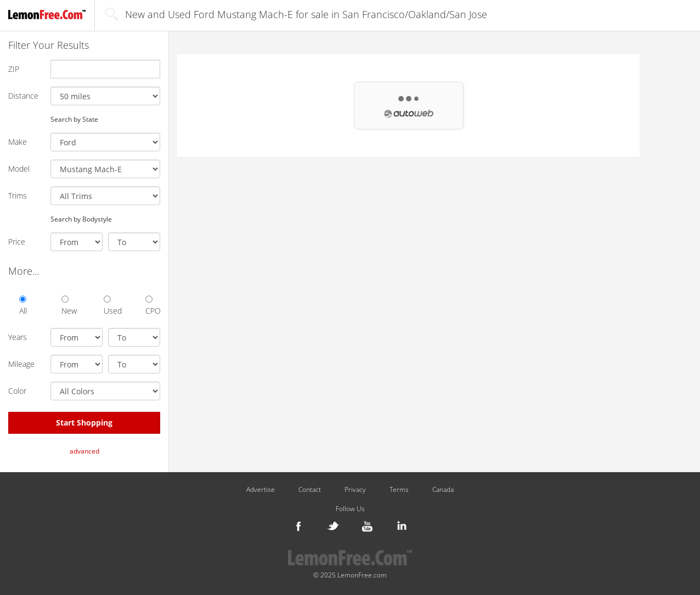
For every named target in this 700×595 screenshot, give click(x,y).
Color (17, 391)
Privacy (355, 490)
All (23, 306)
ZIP (14, 69)
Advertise (261, 490)
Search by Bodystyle (81, 219)
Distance (23, 96)
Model (19, 169)
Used (111, 306)
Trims (18, 195)
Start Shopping (84, 423)
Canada (443, 490)
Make (18, 142)
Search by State (74, 119)
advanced (84, 451)
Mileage (21, 364)
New (69, 306)
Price (17, 242)
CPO (153, 306)
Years (18, 337)
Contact (310, 490)
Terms (399, 490)
